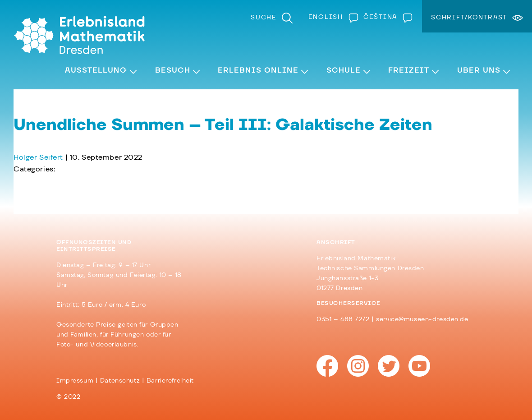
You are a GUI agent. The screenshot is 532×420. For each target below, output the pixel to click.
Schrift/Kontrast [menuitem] (469, 18)
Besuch (173, 70)
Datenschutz (120, 381)
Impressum (75, 381)
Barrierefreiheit (170, 381)
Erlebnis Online (258, 70)
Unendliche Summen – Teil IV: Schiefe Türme (98, 181)
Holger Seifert (38, 157)
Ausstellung (96, 70)
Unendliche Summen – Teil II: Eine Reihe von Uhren (110, 193)
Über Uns (479, 70)
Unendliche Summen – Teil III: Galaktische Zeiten (223, 125)
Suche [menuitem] (264, 18)
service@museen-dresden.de (422, 319)
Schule (344, 70)
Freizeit (409, 70)
